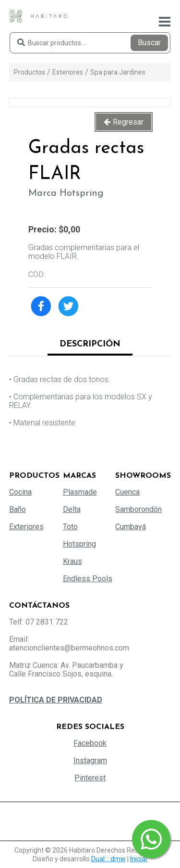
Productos (30, 72)
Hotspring (79, 544)
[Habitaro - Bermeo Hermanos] (38, 16)
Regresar (128, 122)
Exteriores (68, 72)
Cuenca (127, 492)
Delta (72, 509)
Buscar (149, 43)
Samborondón (138, 509)
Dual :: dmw (108, 859)
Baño (18, 509)
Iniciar (139, 859)
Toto (70, 527)
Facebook (90, 743)
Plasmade (80, 492)
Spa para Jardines (118, 72)
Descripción (90, 344)
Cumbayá (131, 527)
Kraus (72, 561)
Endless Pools (88, 579)
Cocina (20, 492)
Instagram (90, 760)
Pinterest (90, 778)
